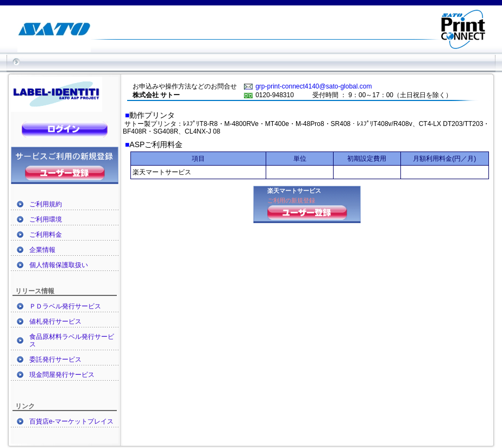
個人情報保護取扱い (59, 265)
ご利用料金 (46, 235)
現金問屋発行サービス (62, 375)
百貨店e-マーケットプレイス (71, 421)
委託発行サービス (55, 359)
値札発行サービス (55, 321)
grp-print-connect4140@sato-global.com (313, 86)
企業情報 (42, 250)
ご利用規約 (46, 204)
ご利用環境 (46, 219)
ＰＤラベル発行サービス (65, 306)
